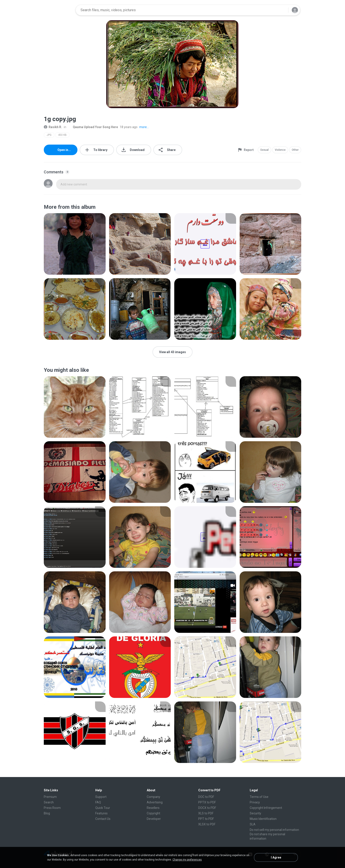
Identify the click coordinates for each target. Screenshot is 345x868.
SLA (253, 824)
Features (101, 813)
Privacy (255, 802)
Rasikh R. (53, 127)
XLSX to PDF (207, 824)
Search (49, 802)
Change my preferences (187, 860)
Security (255, 813)
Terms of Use (259, 797)
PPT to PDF (206, 819)
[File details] (75, 244)
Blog (47, 813)
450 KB (62, 135)
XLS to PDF (206, 813)
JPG (49, 135)
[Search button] (282, 10)
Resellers (153, 808)
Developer (154, 819)
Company (153, 797)
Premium (50, 797)
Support (101, 797)
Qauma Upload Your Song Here (93, 127)
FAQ (98, 802)
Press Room (52, 808)
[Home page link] (58, 10)
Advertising (155, 802)
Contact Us (103, 819)
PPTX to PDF (207, 802)
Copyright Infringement (266, 808)
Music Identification (263, 819)
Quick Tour (103, 808)
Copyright (153, 813)
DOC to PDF (206, 797)
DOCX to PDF (207, 808)
